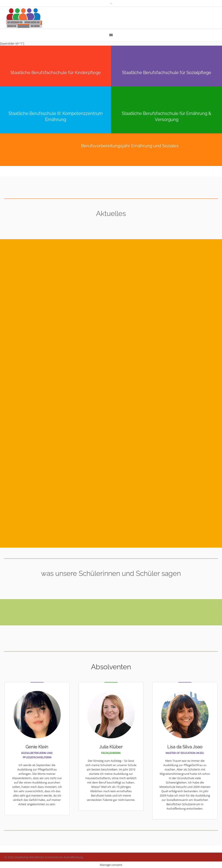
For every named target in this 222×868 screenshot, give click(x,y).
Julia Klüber (111, 747)
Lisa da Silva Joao (185, 747)
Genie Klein (37, 747)
